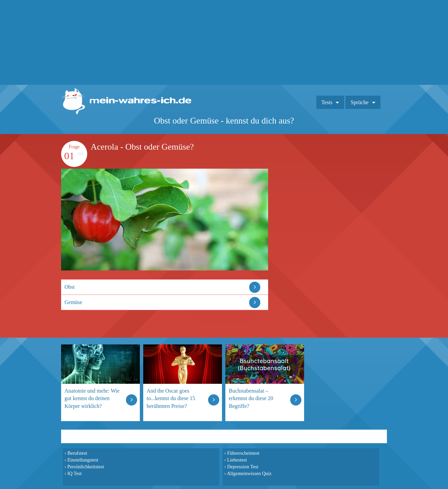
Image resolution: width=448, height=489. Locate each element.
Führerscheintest (243, 453)
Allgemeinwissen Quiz (249, 473)
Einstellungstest (83, 460)
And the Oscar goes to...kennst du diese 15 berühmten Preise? (171, 398)
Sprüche (359, 102)
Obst (70, 287)
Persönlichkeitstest (86, 467)
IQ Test (74, 473)
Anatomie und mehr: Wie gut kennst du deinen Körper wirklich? (92, 398)
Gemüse (73, 302)
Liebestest (237, 460)
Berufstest (77, 453)
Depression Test (243, 467)
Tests (327, 102)
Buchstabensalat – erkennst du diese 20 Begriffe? (251, 398)
